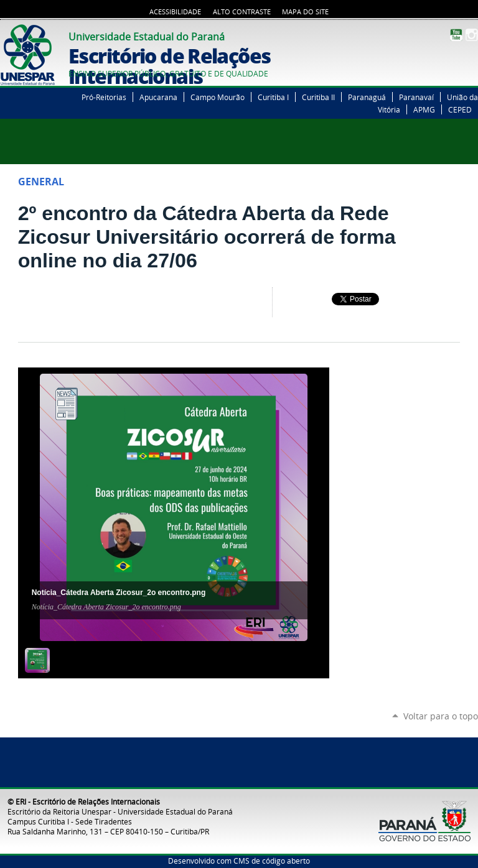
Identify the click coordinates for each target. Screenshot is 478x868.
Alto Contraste (242, 12)
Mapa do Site (305, 12)
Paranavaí (416, 97)
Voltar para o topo (441, 716)
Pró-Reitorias (104, 97)
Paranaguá (367, 97)
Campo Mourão (218, 97)
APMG (424, 109)
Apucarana (158, 97)
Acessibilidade (175, 12)
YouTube (456, 35)
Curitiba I (273, 97)
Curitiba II (318, 97)
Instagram (472, 35)
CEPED (460, 109)
